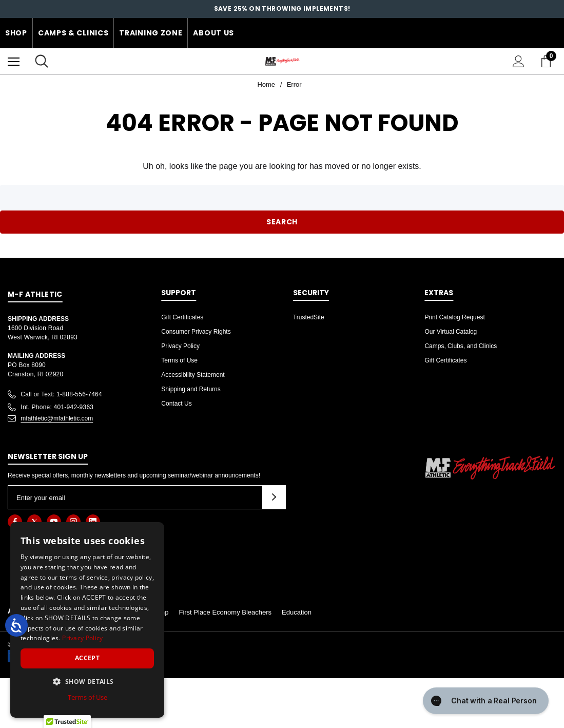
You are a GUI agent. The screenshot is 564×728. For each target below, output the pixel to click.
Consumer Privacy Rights (196, 332)
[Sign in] (519, 61)
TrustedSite (309, 317)
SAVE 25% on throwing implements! (282, 8)
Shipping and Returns (191, 389)
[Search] (42, 61)
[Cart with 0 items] (548, 61)
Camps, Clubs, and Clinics (461, 346)
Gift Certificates (182, 317)
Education (297, 612)
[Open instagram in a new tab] (73, 522)
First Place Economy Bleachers (225, 612)
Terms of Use (179, 360)
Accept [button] (87, 658)
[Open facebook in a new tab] (15, 522)
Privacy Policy (180, 346)
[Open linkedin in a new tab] (93, 522)
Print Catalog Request (454, 317)
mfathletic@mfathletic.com (57, 418)
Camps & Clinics (73, 33)
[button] (87, 681)
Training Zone (151, 33)
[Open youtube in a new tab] (54, 522)
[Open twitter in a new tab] (34, 522)
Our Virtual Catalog (451, 332)
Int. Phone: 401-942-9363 (57, 407)
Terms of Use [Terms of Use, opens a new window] (87, 697)
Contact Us (176, 404)
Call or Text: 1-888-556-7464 (61, 394)
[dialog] (87, 620)
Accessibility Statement (193, 375)
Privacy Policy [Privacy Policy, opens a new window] (82, 638)
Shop (16, 33)
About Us (213, 33)
